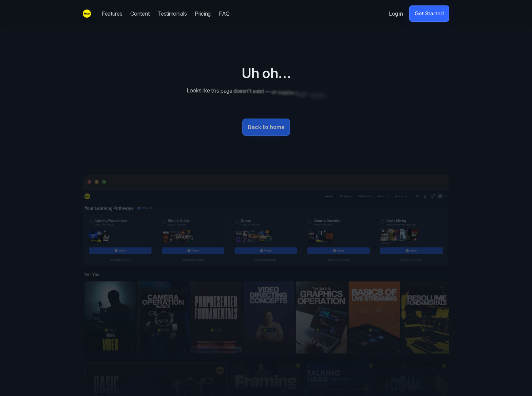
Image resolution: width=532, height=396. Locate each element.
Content (140, 14)
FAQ (224, 14)
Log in (396, 14)
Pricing (203, 14)
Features (112, 14)
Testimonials (172, 14)
